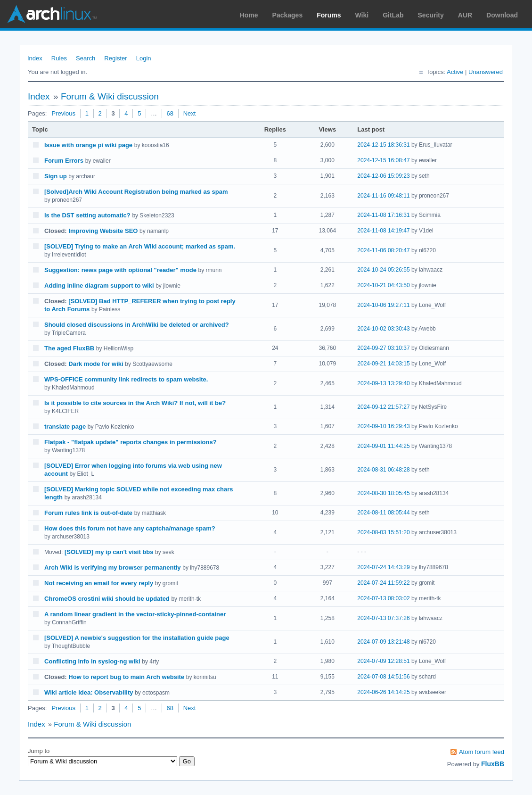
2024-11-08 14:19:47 (383, 231)
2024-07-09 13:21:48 (383, 642)
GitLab (393, 15)
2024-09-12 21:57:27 (383, 407)
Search (86, 58)
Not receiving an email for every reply (99, 583)
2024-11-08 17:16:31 (383, 215)
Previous (63, 113)
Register (115, 58)
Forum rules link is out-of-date (88, 513)
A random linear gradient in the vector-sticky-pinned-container (135, 614)
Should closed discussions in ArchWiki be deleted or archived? (137, 325)
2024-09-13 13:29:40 (383, 383)
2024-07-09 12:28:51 (383, 661)
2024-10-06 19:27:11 (383, 305)
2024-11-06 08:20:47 (383, 250)
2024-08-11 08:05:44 (383, 513)
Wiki (362, 15)
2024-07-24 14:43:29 (383, 567)
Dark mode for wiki (96, 364)
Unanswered (486, 72)
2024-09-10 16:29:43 (383, 426)
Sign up (56, 176)
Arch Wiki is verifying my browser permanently (113, 567)
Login (144, 58)
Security (431, 15)
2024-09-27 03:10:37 (383, 348)
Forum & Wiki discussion (110, 96)
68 (170, 113)
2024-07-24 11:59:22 (383, 583)
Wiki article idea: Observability (89, 692)
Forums (329, 15)
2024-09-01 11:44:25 (383, 446)
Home (249, 15)
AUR (465, 15)
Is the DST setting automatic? (87, 215)
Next (190, 113)
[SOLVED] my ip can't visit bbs (109, 552)
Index (35, 58)
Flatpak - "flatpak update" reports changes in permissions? (131, 442)
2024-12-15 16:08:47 (383, 160)
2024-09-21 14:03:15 (383, 364)
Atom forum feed (482, 752)
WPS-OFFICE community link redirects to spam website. (126, 379)
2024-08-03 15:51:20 (383, 532)
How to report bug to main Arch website (126, 677)
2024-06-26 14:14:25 (383, 692)
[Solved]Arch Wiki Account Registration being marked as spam (136, 192)
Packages (288, 15)
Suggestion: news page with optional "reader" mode (120, 270)
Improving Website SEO (103, 231)
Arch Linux (52, 14)
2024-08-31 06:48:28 (383, 470)
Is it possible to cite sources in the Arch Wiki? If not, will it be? (135, 403)
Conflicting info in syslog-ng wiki (92, 661)
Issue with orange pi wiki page (88, 145)
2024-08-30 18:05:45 (383, 493)
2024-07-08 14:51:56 (383, 677)
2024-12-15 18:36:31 (383, 145)
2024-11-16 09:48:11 (383, 196)
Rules (59, 58)
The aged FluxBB (69, 348)
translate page (65, 426)
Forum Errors (64, 161)
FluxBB (493, 764)
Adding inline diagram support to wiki (99, 286)
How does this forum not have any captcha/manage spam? (130, 528)
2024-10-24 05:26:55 (383, 270)
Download (502, 15)
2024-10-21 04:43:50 (383, 285)
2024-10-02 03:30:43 (383, 329)
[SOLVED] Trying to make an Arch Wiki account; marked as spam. (140, 246)
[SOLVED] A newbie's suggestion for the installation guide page (137, 638)
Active (455, 72)
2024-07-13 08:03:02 (383, 598)
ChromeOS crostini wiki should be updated (107, 599)
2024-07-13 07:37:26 (383, 618)
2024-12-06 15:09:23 (383, 176)
